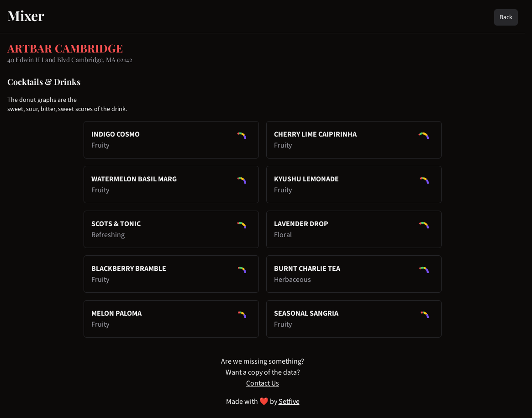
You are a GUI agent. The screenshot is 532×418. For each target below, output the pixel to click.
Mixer (26, 16)
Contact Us (263, 383)
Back (506, 17)
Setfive (289, 402)
